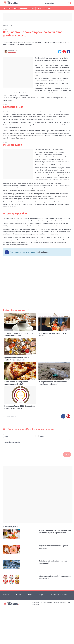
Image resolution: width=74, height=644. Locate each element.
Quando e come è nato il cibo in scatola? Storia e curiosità (17, 397)
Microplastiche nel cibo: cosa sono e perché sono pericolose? (53, 421)
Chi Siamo (48, 8)
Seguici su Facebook (43, 291)
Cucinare (24, 8)
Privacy (30, 633)
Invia (67, 493)
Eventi (39, 8)
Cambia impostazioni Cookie (59, 633)
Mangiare (8, 8)
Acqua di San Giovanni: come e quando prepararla (54, 585)
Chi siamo (6, 633)
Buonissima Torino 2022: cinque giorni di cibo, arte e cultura (20, 446)
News (32, 8)
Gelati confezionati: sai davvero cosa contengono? (53, 601)
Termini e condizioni (41, 634)
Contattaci (18, 633)
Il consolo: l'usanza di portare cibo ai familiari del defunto (19, 373)
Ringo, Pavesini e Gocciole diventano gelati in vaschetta (55, 616)
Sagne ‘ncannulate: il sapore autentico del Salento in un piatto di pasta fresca (55, 570)
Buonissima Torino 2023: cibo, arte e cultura (53, 373)
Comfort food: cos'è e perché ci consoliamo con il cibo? (16, 421)
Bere (16, 8)
